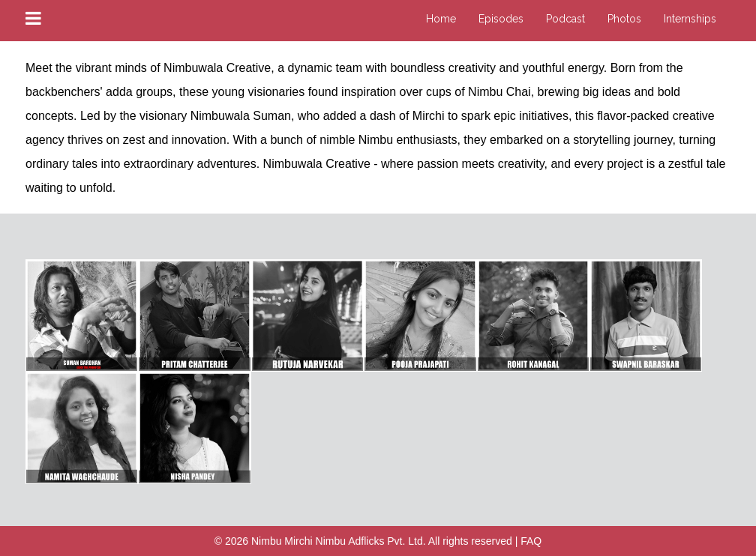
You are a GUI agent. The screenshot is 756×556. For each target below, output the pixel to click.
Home (441, 19)
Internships (690, 19)
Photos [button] (624, 19)
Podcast (565, 19)
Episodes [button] (501, 19)
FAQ (531, 541)
